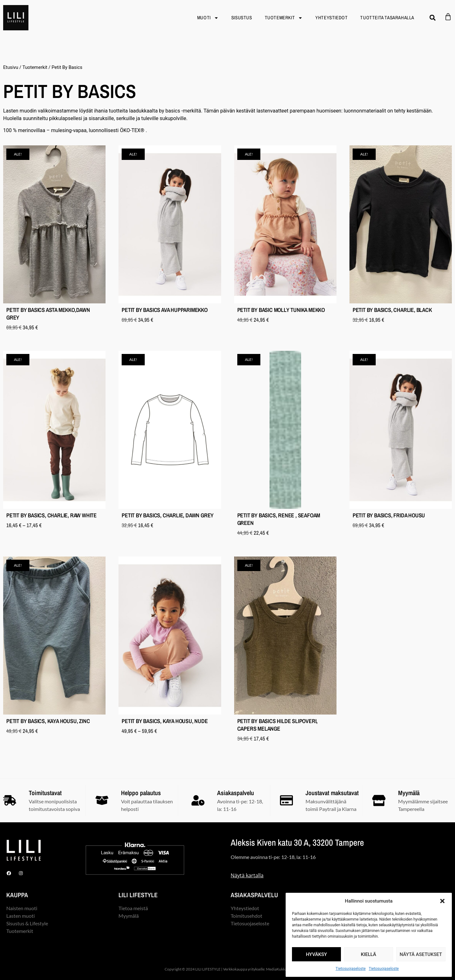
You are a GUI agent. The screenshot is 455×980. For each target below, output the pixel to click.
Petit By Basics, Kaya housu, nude (165, 721)
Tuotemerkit (284, 18)
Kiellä (369, 954)
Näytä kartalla (247, 875)
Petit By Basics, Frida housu (389, 515)
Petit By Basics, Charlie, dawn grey (168, 515)
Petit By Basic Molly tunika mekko (281, 310)
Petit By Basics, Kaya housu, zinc (48, 721)
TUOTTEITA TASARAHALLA (387, 18)
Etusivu (11, 67)
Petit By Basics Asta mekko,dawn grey (48, 314)
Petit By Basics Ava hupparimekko (165, 310)
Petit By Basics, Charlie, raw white (52, 515)
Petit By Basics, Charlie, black (392, 310)
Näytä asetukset (421, 954)
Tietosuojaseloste (351, 969)
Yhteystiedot (331, 18)
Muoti (208, 18)
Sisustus (242, 18)
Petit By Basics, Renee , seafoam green (279, 519)
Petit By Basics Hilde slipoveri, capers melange (278, 725)
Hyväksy (316, 954)
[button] (442, 901)
